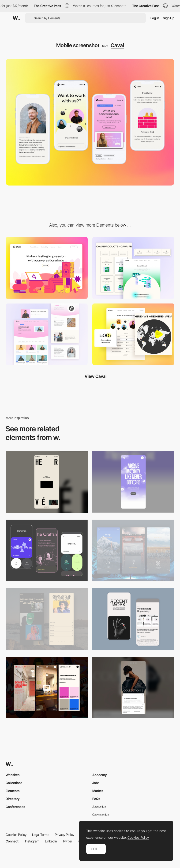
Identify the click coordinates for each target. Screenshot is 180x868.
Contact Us (101, 815)
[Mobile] (47, 482)
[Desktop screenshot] (47, 268)
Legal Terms (41, 835)
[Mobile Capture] (133, 619)
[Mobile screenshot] (47, 619)
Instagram (32, 841)
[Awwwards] (16, 18)
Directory (13, 799)
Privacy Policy (65, 835)
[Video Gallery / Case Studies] (47, 334)
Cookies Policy (16, 835)
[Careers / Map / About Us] (133, 334)
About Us (99, 807)
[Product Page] (133, 268)
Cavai (117, 45)
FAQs (96, 799)
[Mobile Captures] (47, 551)
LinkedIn (51, 841)
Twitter (67, 841)
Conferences (15, 807)
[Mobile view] (47, 688)
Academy (100, 775)
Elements (13, 791)
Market (98, 791)
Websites (13, 775)
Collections (14, 783)
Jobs (96, 783)
